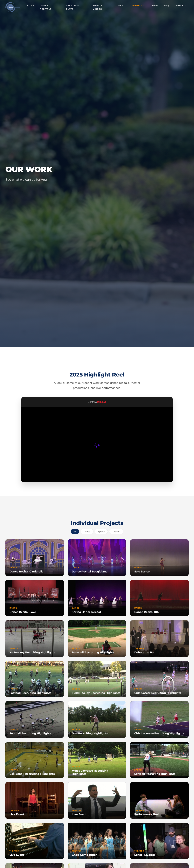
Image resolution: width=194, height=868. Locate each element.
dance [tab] (87, 532)
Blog (155, 5)
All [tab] (75, 532)
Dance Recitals (45, 7)
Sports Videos (98, 7)
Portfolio (139, 5)
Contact (180, 5)
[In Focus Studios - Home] (13, 7)
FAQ (166, 5)
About (122, 5)
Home (30, 5)
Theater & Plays (73, 7)
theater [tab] (116, 532)
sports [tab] (101, 532)
